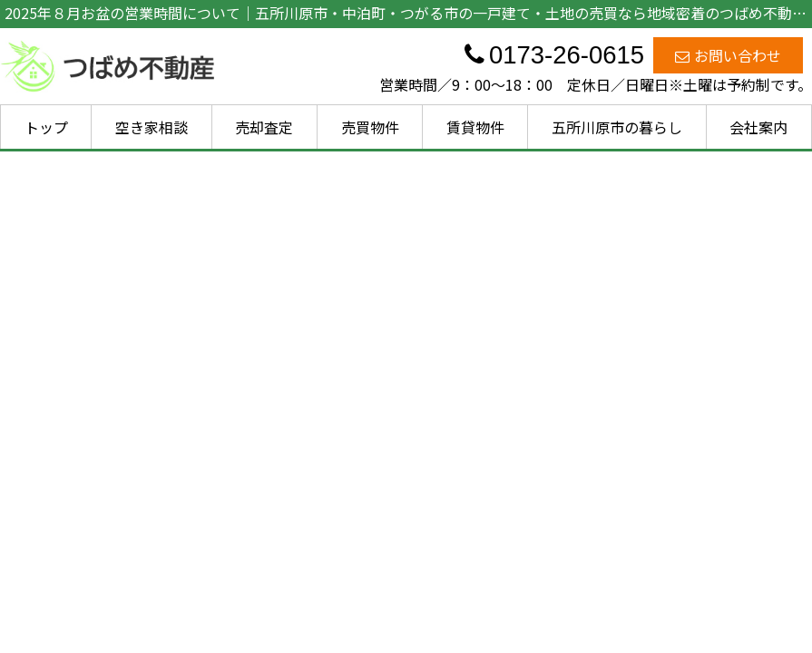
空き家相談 (152, 127)
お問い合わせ (728, 55)
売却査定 (264, 127)
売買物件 (370, 127)
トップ (46, 127)
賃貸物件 (475, 127)
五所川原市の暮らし (617, 127)
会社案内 (758, 127)
